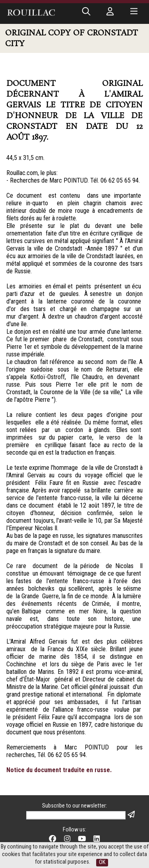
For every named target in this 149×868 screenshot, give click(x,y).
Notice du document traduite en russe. (59, 770)
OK (102, 862)
